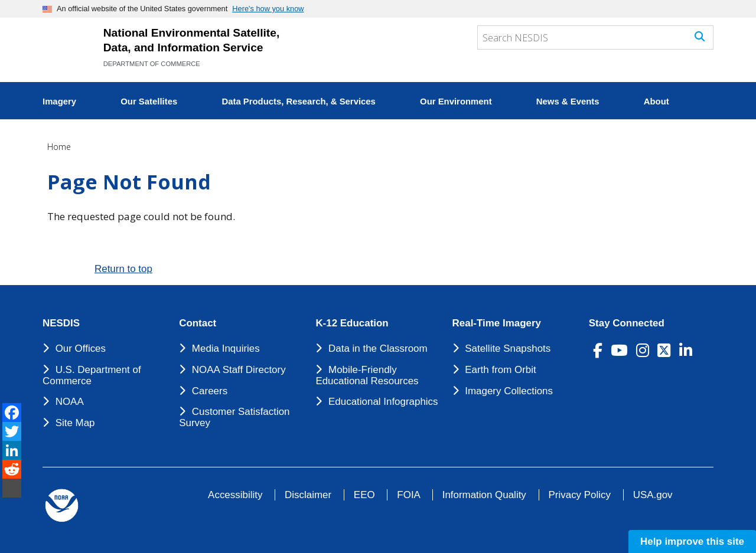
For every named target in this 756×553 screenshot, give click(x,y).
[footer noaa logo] (62, 505)
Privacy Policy (580, 495)
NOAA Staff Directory (239, 370)
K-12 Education (352, 323)
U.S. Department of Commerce (92, 375)
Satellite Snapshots (508, 349)
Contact (198, 323)
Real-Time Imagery (497, 323)
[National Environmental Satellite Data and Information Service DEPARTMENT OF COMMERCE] (68, 48)
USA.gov (653, 495)
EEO (364, 495)
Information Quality (484, 495)
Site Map (75, 423)
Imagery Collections (509, 391)
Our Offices (81, 349)
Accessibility (235, 495)
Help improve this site (692, 541)
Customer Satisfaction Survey (234, 417)
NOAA (70, 402)
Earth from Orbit (500, 370)
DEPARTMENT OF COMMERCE (152, 64)
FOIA (408, 495)
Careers (210, 391)
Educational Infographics (383, 402)
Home (59, 147)
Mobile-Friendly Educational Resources (367, 375)
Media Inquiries (226, 349)
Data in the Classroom (378, 349)
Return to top (123, 269)
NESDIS (61, 323)
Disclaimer (308, 495)
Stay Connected (627, 323)
